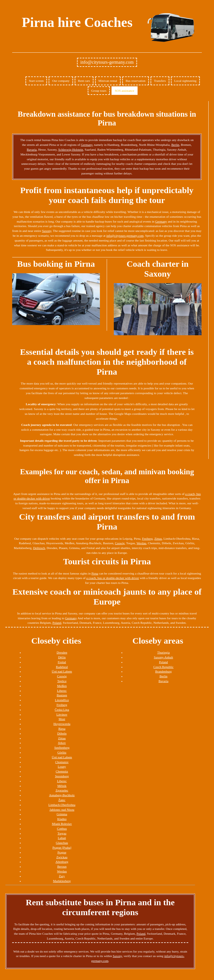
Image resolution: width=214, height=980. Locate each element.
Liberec (62, 691)
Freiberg (147, 539)
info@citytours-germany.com (107, 62)
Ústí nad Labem (62, 671)
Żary (62, 876)
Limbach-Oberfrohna (62, 805)
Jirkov (62, 743)
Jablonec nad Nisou (62, 810)
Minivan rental (108, 81)
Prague (62, 852)
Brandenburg (163, 671)
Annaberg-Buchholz (62, 795)
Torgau (62, 833)
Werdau (141, 543)
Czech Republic (163, 667)
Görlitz (62, 752)
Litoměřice (62, 700)
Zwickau (62, 857)
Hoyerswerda (62, 724)
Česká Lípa (62, 710)
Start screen (36, 81)
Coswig (120, 543)
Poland (57, 623)
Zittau (158, 539)
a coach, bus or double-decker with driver (113, 578)
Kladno (62, 819)
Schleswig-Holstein (71, 150)
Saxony (47, 231)
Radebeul (62, 667)
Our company (61, 81)
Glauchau (62, 843)
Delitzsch (39, 548)
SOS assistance (125, 91)
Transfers (160, 81)
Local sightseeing (186, 81)
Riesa (62, 729)
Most (62, 719)
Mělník (62, 786)
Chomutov (62, 762)
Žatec (62, 800)
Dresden (62, 652)
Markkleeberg (62, 881)
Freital (62, 662)
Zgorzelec (62, 790)
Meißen (62, 686)
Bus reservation (136, 81)
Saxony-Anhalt (164, 657)
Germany (87, 145)
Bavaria (32, 150)
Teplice (62, 681)
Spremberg (62, 776)
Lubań (62, 838)
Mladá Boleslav (62, 824)
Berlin (175, 145)
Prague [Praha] (62, 847)
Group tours (99, 91)
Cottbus (62, 829)
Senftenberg (62, 748)
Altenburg (62, 862)
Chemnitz (62, 771)
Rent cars (84, 81)
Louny (62, 767)
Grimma (62, 814)
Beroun (62, 866)
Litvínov (62, 714)
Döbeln (62, 733)
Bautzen (62, 695)
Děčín (62, 657)
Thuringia (163, 652)
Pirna (95, 573)
